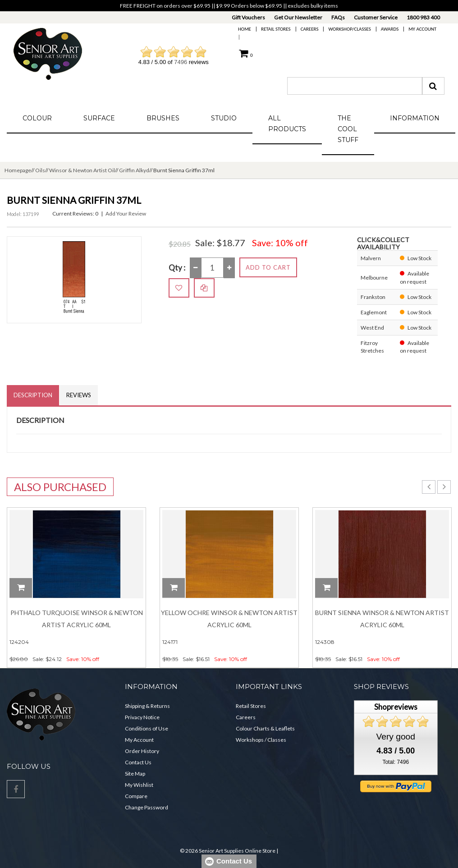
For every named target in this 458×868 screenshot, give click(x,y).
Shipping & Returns (147, 706)
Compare (136, 796)
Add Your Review (126, 214)
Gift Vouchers (248, 17)
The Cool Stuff (348, 129)
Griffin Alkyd (134, 170)
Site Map (135, 774)
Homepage (18, 170)
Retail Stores (276, 29)
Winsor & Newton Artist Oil (82, 170)
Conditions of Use (147, 728)
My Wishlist (139, 785)
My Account (422, 29)
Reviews (79, 395)
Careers (310, 29)
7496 (181, 62)
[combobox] (355, 86)
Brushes (163, 118)
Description (33, 395)
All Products (287, 124)
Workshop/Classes (349, 29)
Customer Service (376, 17)
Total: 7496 (396, 762)
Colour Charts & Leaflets (265, 728)
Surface (99, 118)
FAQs (338, 17)
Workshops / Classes (261, 740)
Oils (40, 170)
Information (415, 118)
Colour (37, 118)
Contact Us (138, 762)
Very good (396, 737)
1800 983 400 (423, 17)
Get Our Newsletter (298, 17)
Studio (224, 118)
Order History (142, 751)
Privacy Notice (142, 717)
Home (245, 29)
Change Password (147, 807)
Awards (390, 29)
